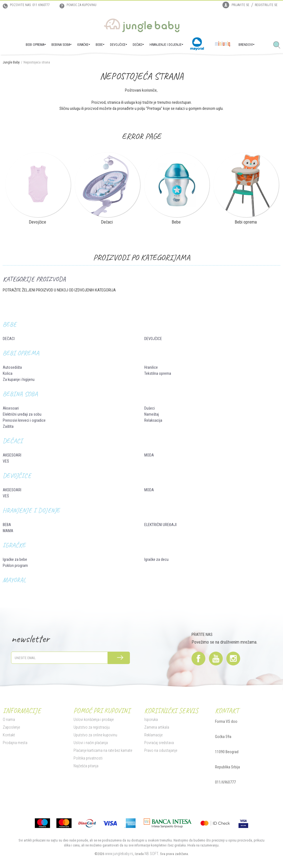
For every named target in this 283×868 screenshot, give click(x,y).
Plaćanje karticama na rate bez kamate (103, 750)
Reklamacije (153, 735)
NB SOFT (151, 854)
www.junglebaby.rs (119, 854)
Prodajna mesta (15, 743)
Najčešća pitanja (86, 766)
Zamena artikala (157, 727)
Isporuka (151, 720)
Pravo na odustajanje (161, 750)
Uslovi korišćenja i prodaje (94, 720)
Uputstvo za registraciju (92, 727)
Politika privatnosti (88, 758)
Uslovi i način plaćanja (91, 743)
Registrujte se (266, 5)
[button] (279, 45)
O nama (9, 720)
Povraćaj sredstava (159, 743)
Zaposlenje (11, 727)
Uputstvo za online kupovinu (95, 735)
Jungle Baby (11, 62)
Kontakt (9, 735)
